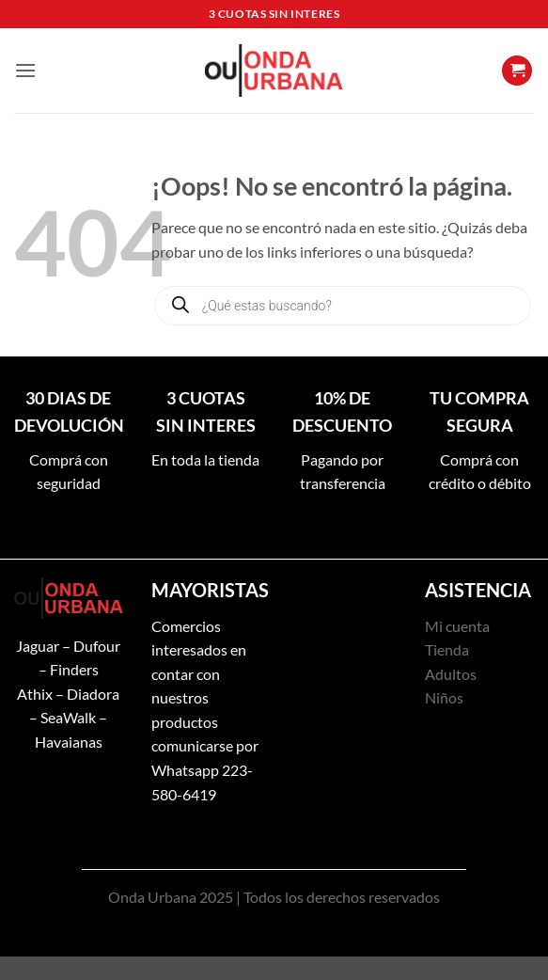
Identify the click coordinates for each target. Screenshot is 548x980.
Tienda (447, 649)
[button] (25, 70)
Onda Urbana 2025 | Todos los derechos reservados (274, 897)
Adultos (451, 674)
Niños (444, 697)
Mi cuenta (457, 626)
